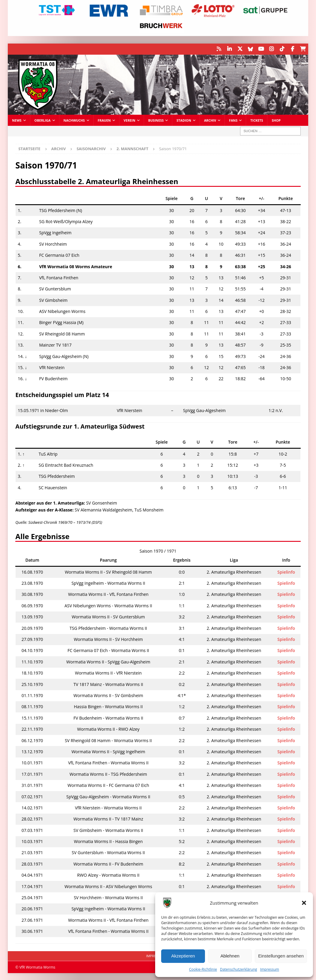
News (17, 120)
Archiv (210, 120)
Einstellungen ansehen (281, 956)
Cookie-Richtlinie (203, 969)
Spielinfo (286, 571)
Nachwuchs (74, 120)
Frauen (104, 120)
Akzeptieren (183, 956)
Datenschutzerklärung (239, 969)
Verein (129, 120)
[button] (304, 903)
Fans (233, 120)
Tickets (257, 120)
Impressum (270, 969)
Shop (276, 120)
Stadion (184, 120)
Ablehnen (230, 956)
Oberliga (43, 120)
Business (156, 120)
